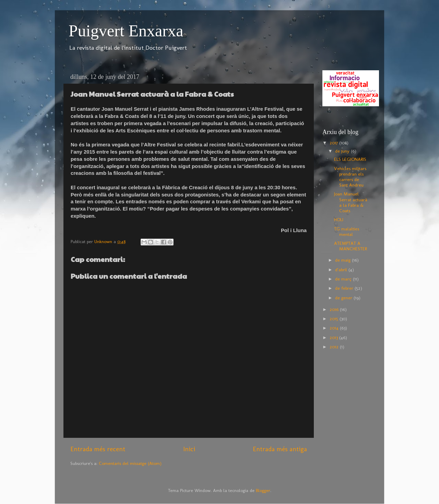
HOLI (339, 219)
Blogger (263, 490)
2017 (334, 143)
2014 (335, 328)
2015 (335, 319)
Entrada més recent (98, 449)
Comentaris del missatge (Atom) (130, 463)
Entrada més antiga (280, 449)
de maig (343, 260)
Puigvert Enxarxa (126, 31)
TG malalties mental (347, 231)
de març (344, 279)
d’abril (342, 269)
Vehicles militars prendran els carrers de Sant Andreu (350, 177)
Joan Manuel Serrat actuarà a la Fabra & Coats (351, 202)
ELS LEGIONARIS (350, 159)
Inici (189, 449)
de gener (344, 298)
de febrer (345, 288)
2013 (334, 337)
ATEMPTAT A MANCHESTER (351, 246)
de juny (343, 151)
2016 (335, 309)
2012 (335, 347)
